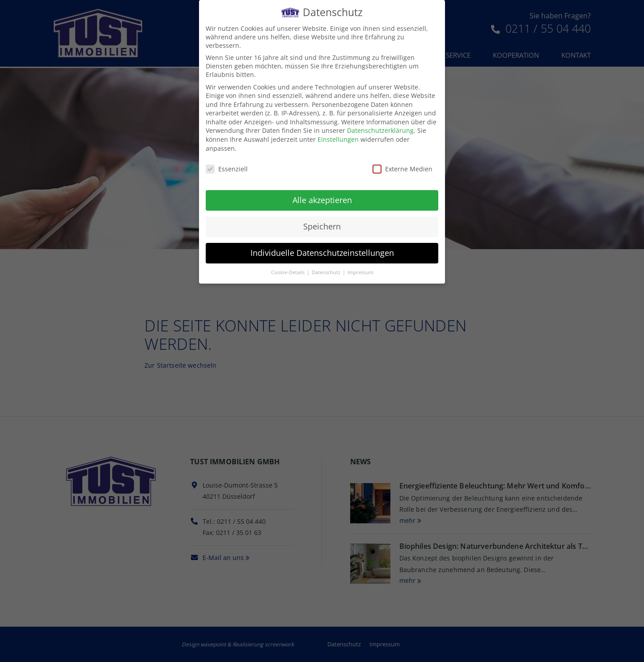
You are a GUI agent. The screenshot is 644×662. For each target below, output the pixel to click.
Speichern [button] (322, 225)
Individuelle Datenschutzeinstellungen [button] (322, 251)
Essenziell (227, 167)
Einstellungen (338, 138)
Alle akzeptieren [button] (322, 199)
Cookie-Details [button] (288, 271)
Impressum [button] (360, 271)
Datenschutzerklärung (380, 129)
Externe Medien (402, 167)
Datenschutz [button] (327, 271)
